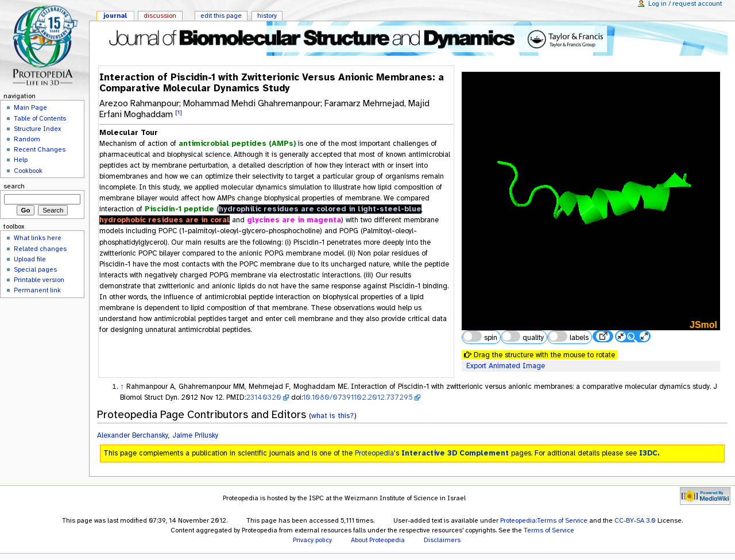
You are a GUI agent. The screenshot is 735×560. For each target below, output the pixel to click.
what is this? (332, 416)
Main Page (30, 107)
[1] (179, 112)
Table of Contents (40, 118)
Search (14, 186)
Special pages (35, 269)
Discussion (160, 16)
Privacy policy (312, 540)
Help (21, 160)
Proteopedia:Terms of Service (544, 520)
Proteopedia (374, 453)
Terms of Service (549, 530)
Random (27, 139)
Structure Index (37, 129)
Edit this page (221, 16)
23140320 (264, 397)
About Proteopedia (378, 540)
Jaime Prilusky (195, 435)
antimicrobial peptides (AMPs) (237, 144)
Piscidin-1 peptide (179, 209)
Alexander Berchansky (133, 435)
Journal (115, 16)
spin (479, 337)
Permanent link (37, 290)
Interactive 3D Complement (455, 453)
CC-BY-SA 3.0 (635, 520)
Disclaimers (442, 540)
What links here (38, 238)
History (267, 16)
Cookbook (28, 171)
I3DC (648, 453)
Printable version (39, 280)
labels (568, 337)
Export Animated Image (506, 366)
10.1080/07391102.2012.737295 (358, 397)
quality (523, 337)
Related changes (40, 249)
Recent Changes (40, 149)
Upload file (30, 259)
